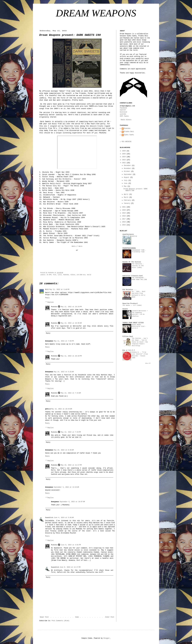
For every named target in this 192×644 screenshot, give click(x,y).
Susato (125, 309)
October (127, 171)
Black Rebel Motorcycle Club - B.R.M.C (139, 326)
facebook (123, 108)
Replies (50, 302)
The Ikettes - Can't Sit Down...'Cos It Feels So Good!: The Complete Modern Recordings (140, 342)
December (128, 166)
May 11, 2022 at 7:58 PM (64, 341)
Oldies (73, 275)
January (127, 203)
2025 (124, 154)
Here (74, 246)
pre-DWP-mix (81, 275)
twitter (123, 110)
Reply (47, 298)
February (128, 200)
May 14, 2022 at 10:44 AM (62, 409)
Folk (55, 275)
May (126, 186)
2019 (124, 213)
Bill (47, 290)
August (127, 177)
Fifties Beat (128, 337)
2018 (124, 216)
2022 (124, 163)
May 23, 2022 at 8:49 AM (64, 450)
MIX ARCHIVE (127, 142)
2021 (124, 207)
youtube (123, 114)
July (126, 180)
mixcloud (123, 112)
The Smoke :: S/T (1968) (132, 305)
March (127, 197)
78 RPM (49, 275)
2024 (124, 157)
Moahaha (66, 275)
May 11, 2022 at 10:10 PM (71, 356)
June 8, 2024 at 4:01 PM (71, 545)
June (126, 183)
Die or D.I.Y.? (129, 350)
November (128, 168)
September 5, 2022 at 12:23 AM (66, 487)
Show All (148, 363)
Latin (60, 275)
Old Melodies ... (129, 290)
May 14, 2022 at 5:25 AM (64, 372)
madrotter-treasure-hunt (133, 276)
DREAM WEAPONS (96, 13)
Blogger (107, 638)
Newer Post (44, 617)
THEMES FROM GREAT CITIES (133, 323)
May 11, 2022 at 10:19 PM (71, 307)
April (127, 194)
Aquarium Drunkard (130, 304)
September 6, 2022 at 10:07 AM (72, 502)
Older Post (110, 617)
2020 (124, 210)
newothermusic (128, 234)
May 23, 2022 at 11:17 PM (71, 465)
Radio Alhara (126, 120)
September (128, 174)
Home (77, 617)
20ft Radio (124, 116)
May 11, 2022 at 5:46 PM (59, 290)
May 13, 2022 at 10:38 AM (71, 323)
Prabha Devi (129, 132)
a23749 (134, 236)
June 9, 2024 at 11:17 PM (70, 567)
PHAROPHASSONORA (129, 248)
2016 (124, 222)
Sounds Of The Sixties (132, 262)
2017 (124, 219)
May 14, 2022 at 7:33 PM (71, 432)
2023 (124, 160)
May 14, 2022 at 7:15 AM (71, 393)
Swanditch (49, 518)
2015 (124, 225)
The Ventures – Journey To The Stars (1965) (138, 266)
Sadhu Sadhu (129, 135)
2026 (124, 151)
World (89, 275)
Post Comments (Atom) (60, 621)
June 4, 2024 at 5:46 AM (64, 518)
